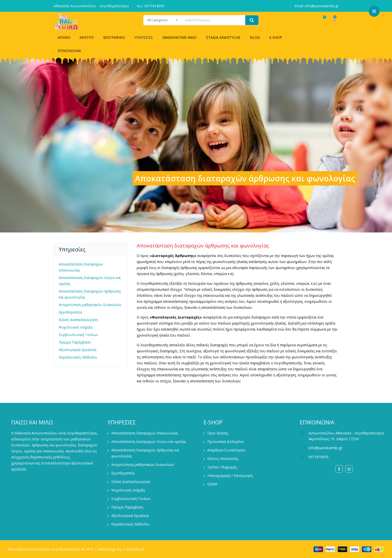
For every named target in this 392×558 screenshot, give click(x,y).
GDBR (212, 484)
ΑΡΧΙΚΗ (64, 37)
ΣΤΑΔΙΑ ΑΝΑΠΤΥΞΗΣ (223, 37)
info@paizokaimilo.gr (325, 448)
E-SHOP (276, 37)
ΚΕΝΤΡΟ (87, 37)
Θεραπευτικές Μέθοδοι (78, 357)
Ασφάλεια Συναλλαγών (226, 450)
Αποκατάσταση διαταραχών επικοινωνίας (81, 267)
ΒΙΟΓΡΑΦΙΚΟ (114, 37)
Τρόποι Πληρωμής (222, 467)
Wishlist (319, 23)
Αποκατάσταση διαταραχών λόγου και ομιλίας (90, 281)
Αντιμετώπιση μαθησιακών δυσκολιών (90, 305)
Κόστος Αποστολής (223, 459)
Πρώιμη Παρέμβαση (75, 342)
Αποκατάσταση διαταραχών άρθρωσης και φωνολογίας (90, 294)
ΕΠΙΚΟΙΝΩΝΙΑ (69, 51)
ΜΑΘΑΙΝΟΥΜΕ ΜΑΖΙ (179, 37)
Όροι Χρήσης (218, 433)
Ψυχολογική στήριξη (76, 327)
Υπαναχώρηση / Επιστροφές (230, 476)
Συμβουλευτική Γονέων (78, 335)
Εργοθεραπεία (70, 312)
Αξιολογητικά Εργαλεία (77, 350)
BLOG (255, 37)
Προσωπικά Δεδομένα (225, 442)
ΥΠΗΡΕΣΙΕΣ (144, 37)
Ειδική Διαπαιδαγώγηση (78, 320)
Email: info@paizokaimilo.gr (316, 6)
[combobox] (150, 20)
